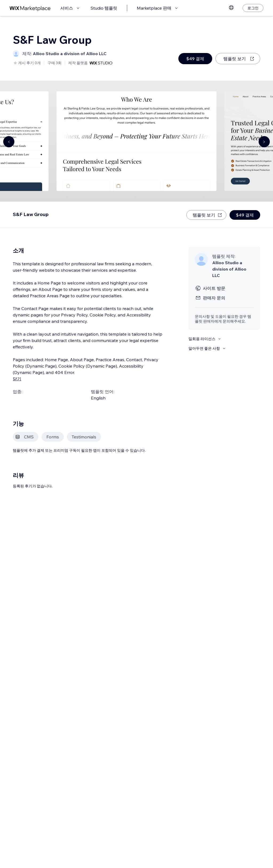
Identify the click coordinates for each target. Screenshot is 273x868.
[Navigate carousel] (9, 142)
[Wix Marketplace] (30, 8)
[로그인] (253, 8)
